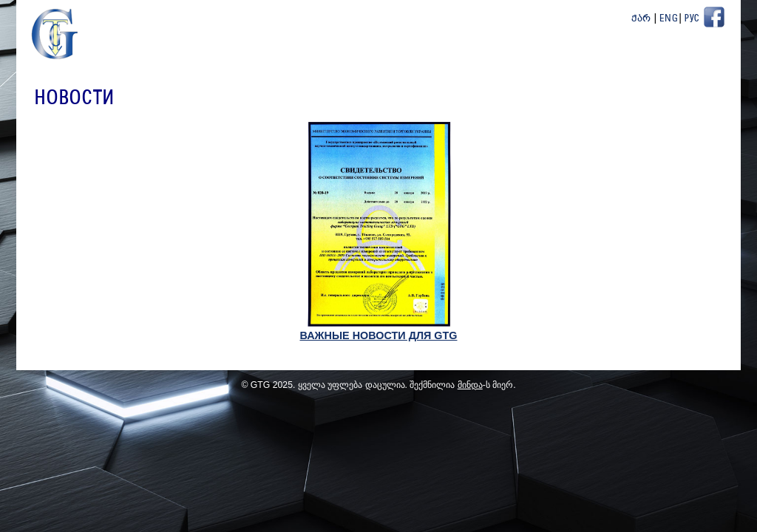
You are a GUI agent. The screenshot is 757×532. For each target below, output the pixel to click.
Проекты (567, 58)
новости (424, 58)
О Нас (366, 58)
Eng (669, 19)
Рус (692, 19)
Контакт (701, 58)
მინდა (470, 388)
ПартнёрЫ (634, 58)
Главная (308, 58)
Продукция (496, 58)
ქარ (641, 19)
